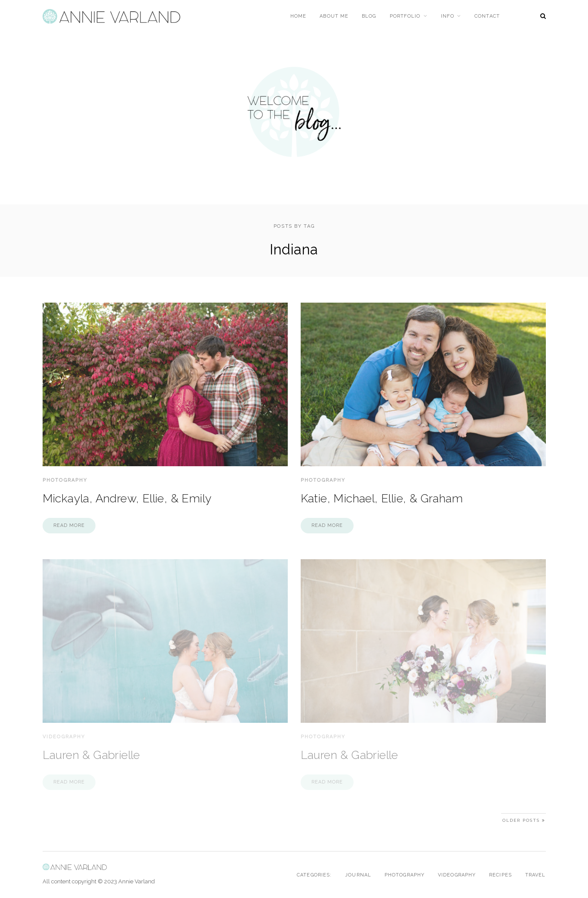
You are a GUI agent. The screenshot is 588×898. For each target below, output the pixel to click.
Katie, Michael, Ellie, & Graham (382, 498)
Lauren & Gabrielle (91, 755)
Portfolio (405, 16)
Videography (64, 737)
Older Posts (524, 820)
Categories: (314, 875)
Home (298, 16)
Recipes (500, 875)
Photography (65, 480)
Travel (536, 875)
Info (448, 16)
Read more (69, 525)
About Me (334, 16)
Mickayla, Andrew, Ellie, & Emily (127, 498)
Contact (487, 16)
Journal (358, 875)
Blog (369, 16)
